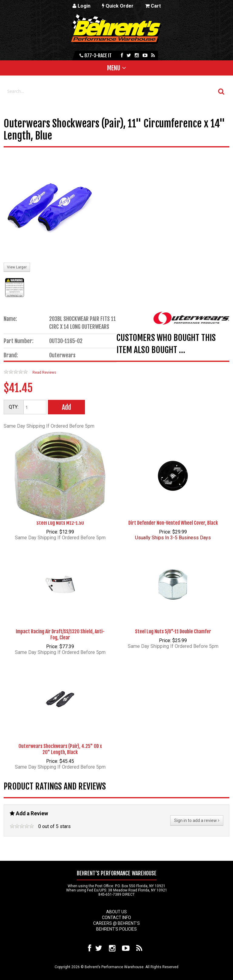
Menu (114, 68)
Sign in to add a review (197, 820)
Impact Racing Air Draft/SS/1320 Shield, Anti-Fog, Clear (60, 635)
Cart (153, 6)
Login (81, 6)
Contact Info (116, 918)
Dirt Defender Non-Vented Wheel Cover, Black (173, 523)
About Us (116, 912)
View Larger (17, 267)
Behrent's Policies (116, 929)
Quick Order (118, 6)
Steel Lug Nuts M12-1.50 (60, 523)
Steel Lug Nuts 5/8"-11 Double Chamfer (173, 631)
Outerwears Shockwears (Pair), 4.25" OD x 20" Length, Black (60, 749)
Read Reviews (44, 372)
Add (66, 407)
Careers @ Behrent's (116, 923)
